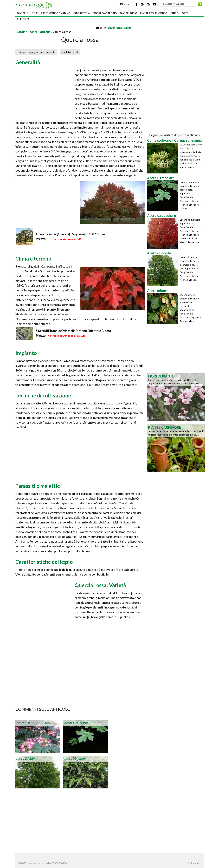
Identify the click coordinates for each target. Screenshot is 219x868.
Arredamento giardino (56, 13)
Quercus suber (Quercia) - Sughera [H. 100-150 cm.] (71, 234)
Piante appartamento (154, 13)
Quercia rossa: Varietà (100, 585)
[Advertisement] (55, 28)
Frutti (175, 13)
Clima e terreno (33, 258)
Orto (185, 13)
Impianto (26, 353)
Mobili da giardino (105, 13)
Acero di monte (27, 759)
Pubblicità (194, 863)
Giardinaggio (128, 13)
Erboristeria (82, 13)
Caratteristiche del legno (44, 562)
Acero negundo (75, 759)
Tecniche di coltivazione (43, 395)
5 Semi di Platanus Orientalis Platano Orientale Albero (73, 331)
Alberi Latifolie (40, 32)
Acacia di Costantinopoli (34, 723)
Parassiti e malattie (38, 486)
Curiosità (23, 19)
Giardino (23, 13)
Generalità (28, 62)
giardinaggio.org (119, 28)
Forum (124, 4)
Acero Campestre (76, 723)
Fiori (35, 13)
